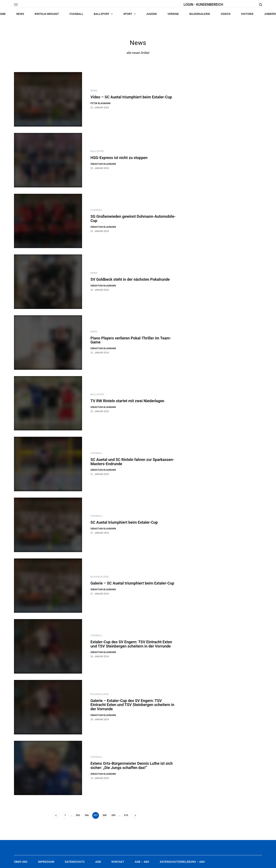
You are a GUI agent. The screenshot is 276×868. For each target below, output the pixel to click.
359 (114, 815)
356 (87, 815)
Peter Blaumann (100, 103)
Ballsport (98, 151)
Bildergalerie (100, 577)
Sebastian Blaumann (103, 164)
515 (126, 815)
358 (105, 815)
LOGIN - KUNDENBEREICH (203, 5)
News (94, 91)
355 (78, 815)
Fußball (97, 210)
